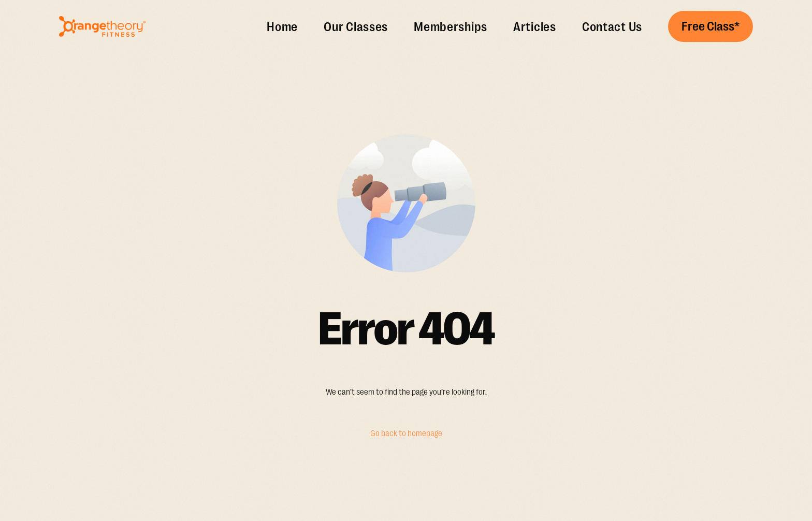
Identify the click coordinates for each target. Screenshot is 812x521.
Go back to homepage (406, 433)
